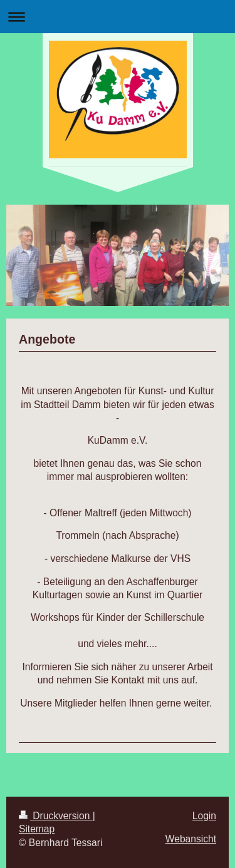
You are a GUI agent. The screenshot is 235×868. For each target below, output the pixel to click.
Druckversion (56, 816)
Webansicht (191, 839)
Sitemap (37, 829)
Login (204, 816)
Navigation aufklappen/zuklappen (118, 17)
